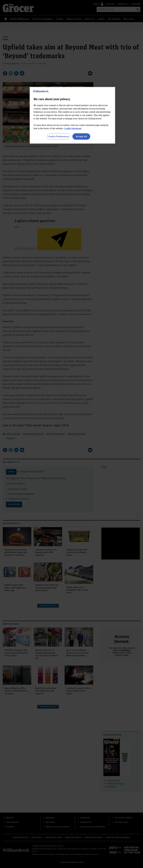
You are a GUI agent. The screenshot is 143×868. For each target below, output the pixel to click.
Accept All (81, 136)
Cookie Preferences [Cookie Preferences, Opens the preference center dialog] (59, 136)
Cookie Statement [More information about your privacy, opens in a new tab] (73, 128)
